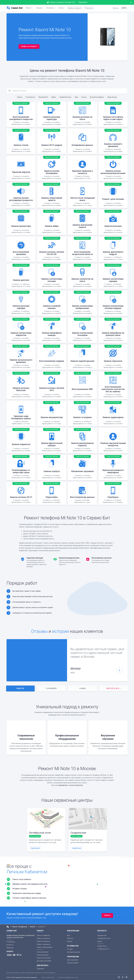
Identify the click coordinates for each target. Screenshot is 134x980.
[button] (124, 8)
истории (60, 631)
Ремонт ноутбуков (43, 938)
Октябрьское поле (104, 938)
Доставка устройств (44, 961)
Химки (100, 941)
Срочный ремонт (43, 952)
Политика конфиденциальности (68, 977)
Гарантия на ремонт (44, 958)
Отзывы (39, 631)
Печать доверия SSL (48, 977)
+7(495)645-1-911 (103, 949)
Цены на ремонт (73, 960)
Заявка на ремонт (75, 8)
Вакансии (10, 948)
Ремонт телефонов (43, 935)
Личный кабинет (73, 963)
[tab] (20, 688)
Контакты (10, 945)
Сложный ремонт (43, 955)
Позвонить (89, 8)
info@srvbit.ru (102, 946)
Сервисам (40, 969)
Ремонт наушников (44, 944)
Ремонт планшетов (43, 941)
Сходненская (102, 935)
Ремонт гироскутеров (44, 947)
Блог (69, 935)
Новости (70, 938)
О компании (11, 942)
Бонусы (116, 8)
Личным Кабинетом (27, 872)
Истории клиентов (74, 952)
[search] (70, 91)
